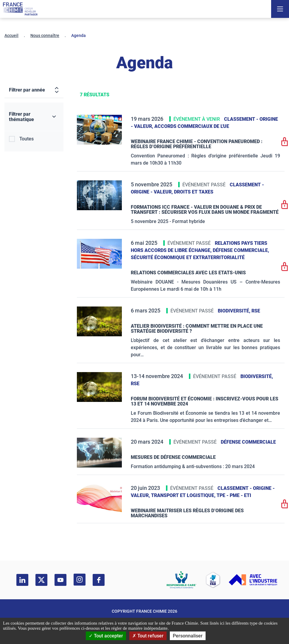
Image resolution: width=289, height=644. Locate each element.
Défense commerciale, (241, 250)
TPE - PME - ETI (234, 495)
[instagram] (80, 580)
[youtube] (60, 580)
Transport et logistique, (184, 495)
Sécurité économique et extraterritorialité (188, 257)
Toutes (27, 139)
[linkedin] (22, 580)
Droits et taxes (194, 192)
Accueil (11, 35)
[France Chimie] (20, 9)
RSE (256, 311)
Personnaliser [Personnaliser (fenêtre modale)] (188, 636)
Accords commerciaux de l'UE (192, 126)
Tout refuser (148, 636)
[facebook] (99, 580)
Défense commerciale (248, 442)
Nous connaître (45, 35)
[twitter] (41, 580)
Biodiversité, (235, 311)
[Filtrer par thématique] (34, 117)
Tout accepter (106, 636)
